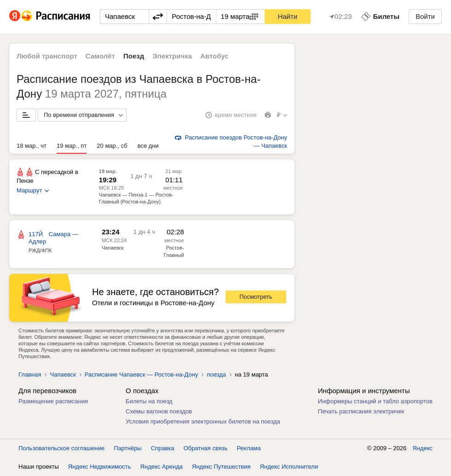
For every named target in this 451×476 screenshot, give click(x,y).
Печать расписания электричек (361, 411)
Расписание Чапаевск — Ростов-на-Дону (142, 374)
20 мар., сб (112, 146)
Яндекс (422, 448)
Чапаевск (113, 248)
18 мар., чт (32, 146)
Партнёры (127, 448)
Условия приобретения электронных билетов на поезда (203, 421)
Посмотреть (256, 297)
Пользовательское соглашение (61, 448)
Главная (30, 374)
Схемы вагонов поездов (159, 411)
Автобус (214, 56)
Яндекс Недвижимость (100, 467)
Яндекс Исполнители (289, 467)
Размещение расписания (53, 401)
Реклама (249, 448)
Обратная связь (206, 448)
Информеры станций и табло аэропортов (375, 401)
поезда (216, 374)
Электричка (172, 56)
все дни (148, 146)
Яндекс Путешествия (221, 467)
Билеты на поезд (149, 401)
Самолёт (100, 56)
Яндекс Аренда (162, 467)
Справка (163, 448)
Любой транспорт (47, 56)
